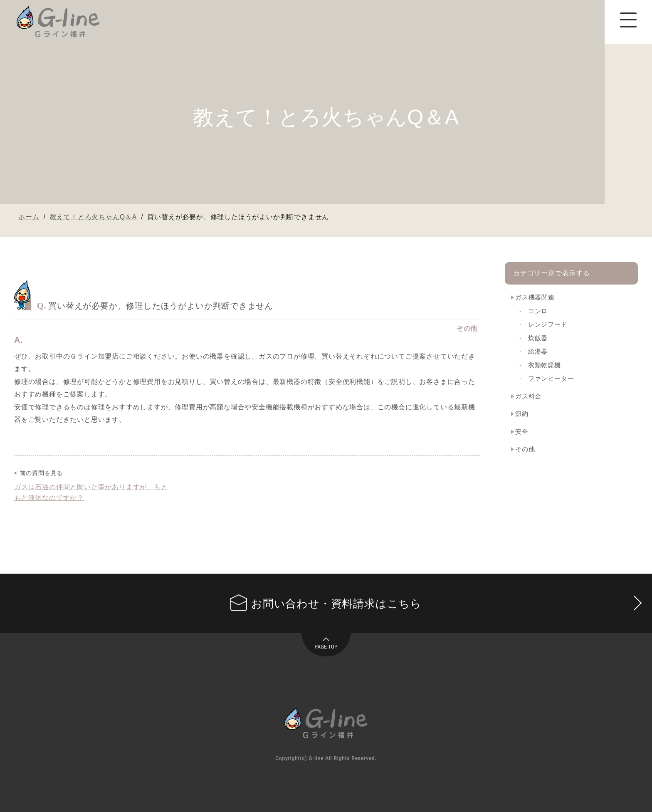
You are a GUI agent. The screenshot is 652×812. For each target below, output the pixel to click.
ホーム (29, 217)
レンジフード (548, 324)
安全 (522, 432)
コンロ (538, 311)
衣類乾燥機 (545, 365)
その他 (525, 449)
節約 (522, 414)
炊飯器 (538, 338)
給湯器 (538, 351)
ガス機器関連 (535, 297)
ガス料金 (528, 396)
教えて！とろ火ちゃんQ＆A (94, 217)
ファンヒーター (551, 378)
